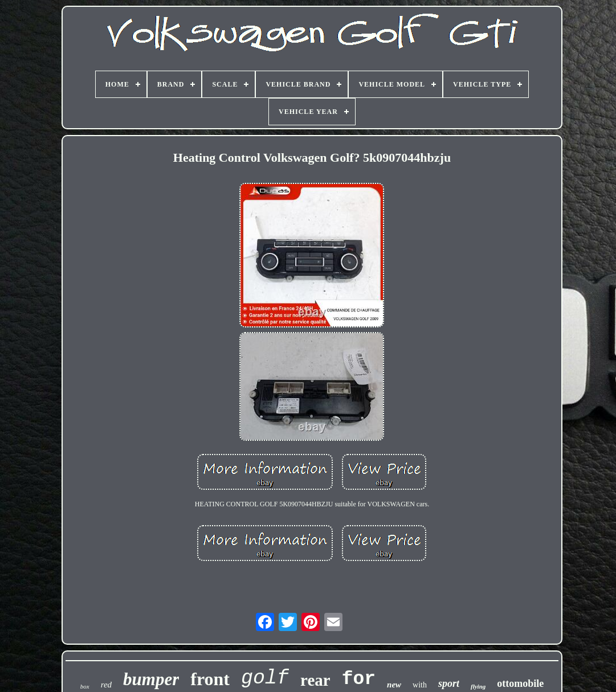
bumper (151, 679)
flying (478, 686)
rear (315, 680)
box (85, 686)
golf (265, 678)
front (210, 679)
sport (449, 683)
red (106, 685)
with (420, 685)
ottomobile (520, 683)
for (359, 679)
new (394, 685)
